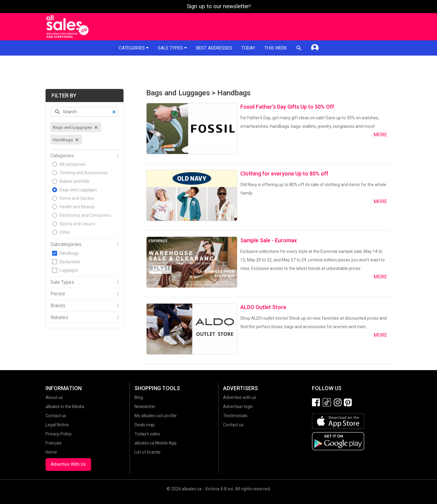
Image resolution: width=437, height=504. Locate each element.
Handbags (69, 253)
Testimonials (235, 416)
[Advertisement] (218, 72)
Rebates (59, 318)
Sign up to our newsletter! (219, 6)
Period (58, 294)
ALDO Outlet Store (263, 307)
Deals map (145, 425)
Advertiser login (238, 407)
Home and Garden (77, 198)
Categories (134, 48)
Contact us (56, 416)
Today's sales (147, 434)
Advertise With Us (68, 464)
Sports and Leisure (77, 224)
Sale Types (62, 282)
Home (51, 452)
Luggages (69, 270)
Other (65, 232)
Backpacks (70, 262)
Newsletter (145, 407)
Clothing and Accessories (84, 173)
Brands (58, 306)
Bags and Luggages (78, 190)
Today (248, 48)
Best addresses (214, 48)
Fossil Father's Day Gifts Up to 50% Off (287, 107)
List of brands (147, 452)
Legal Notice (57, 425)
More (380, 135)
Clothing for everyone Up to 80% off (284, 174)
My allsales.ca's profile (156, 416)
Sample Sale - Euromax (269, 240)
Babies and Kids (75, 181)
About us (54, 397)
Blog (139, 397)
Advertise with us (240, 397)
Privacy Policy (59, 434)
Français (54, 443)
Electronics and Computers (85, 215)
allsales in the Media (65, 407)
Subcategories (66, 244)
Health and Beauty (77, 207)
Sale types (172, 48)
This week (276, 48)
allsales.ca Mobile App (156, 443)
